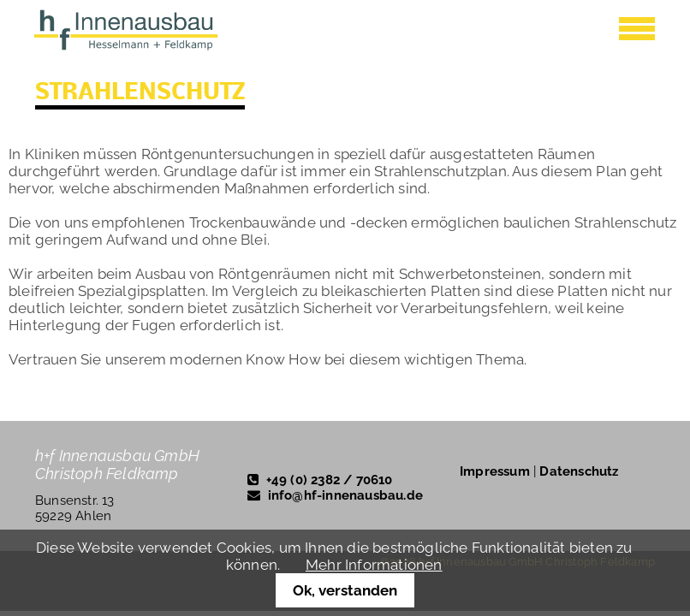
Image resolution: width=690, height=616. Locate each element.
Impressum (495, 471)
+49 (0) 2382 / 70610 (330, 480)
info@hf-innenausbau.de (345, 495)
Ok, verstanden (345, 590)
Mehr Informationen (374, 565)
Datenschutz (579, 471)
